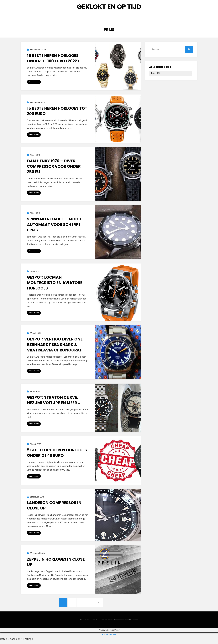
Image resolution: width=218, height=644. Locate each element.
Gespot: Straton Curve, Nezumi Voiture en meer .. (54, 402)
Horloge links (109, 637)
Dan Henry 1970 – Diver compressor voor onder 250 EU (54, 168)
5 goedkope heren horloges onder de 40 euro (57, 454)
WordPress (134, 622)
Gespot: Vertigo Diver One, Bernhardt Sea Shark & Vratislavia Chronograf (55, 346)
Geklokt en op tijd (109, 7)
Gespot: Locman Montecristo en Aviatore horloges (55, 284)
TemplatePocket (106, 622)
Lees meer (34, 83)
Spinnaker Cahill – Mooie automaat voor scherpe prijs (54, 226)
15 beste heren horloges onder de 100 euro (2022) (53, 59)
